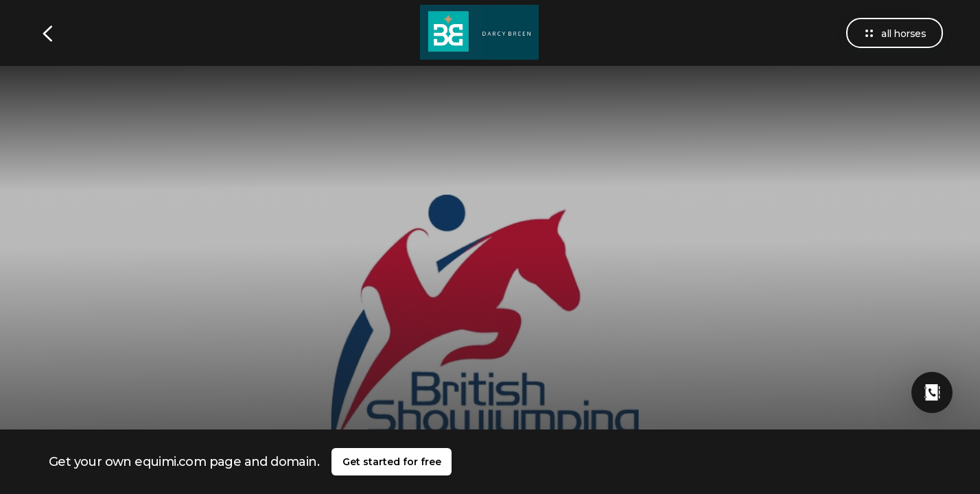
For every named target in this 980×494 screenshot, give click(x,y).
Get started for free (392, 462)
